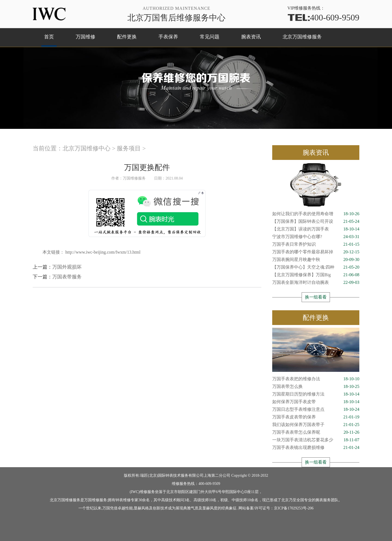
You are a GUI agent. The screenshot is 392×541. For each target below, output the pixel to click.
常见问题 (210, 37)
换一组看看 (316, 297)
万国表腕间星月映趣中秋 (316, 260)
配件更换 (127, 37)
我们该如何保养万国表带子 (316, 425)
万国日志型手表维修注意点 (316, 409)
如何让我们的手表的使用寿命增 (316, 214)
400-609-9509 (323, 17)
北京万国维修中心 (87, 148)
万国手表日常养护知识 (316, 244)
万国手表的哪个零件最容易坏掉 (316, 252)
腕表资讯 (251, 37)
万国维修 (85, 37)
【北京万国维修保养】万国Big (316, 275)
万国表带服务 (67, 277)
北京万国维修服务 (302, 37)
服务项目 (129, 148)
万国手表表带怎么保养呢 (316, 432)
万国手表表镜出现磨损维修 (316, 448)
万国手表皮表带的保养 (316, 417)
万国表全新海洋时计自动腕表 (316, 282)
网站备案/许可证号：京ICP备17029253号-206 (276, 508)
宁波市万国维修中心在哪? (316, 237)
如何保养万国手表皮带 (316, 402)
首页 (49, 37)
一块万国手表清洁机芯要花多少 (316, 440)
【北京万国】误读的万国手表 (316, 229)
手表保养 (168, 37)
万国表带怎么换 (316, 387)
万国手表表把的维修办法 (316, 379)
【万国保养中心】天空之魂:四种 (316, 267)
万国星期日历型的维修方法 (316, 394)
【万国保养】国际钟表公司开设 (316, 221)
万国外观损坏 (67, 267)
